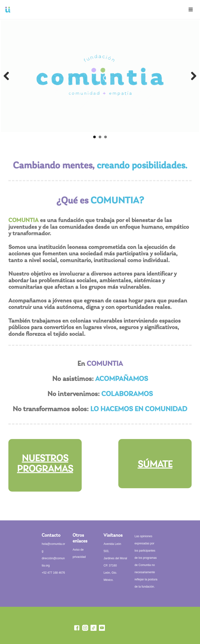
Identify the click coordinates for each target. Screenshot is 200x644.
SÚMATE (155, 465)
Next (192, 76)
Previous (8, 76)
